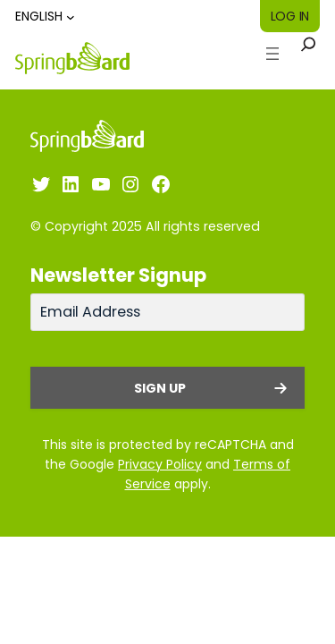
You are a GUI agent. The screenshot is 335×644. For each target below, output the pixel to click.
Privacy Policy (160, 464)
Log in (290, 16)
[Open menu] (272, 54)
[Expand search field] (308, 53)
